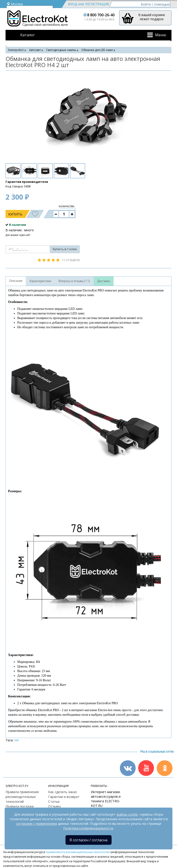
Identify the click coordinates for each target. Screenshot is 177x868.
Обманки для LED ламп (97, 50)
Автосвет (35, 50)
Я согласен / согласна (88, 840)
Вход (72, 4)
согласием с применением (36, 824)
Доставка (104, 281)
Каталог (28, 35)
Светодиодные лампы (61, 50)
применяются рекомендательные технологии (78, 852)
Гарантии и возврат (64, 797)
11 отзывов (71, 260)
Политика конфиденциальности (88, 828)
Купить (15, 214)
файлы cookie (127, 814)
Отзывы (54, 806)
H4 (16, 740)
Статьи (54, 802)
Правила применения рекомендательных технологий (22, 797)
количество (67, 206)
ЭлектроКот (16, 50)
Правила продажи (20, 806)
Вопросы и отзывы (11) (74, 281)
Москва (15, 4)
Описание (16, 281)
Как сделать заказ (62, 792)
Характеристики (40, 281)
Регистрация (97, 4)
